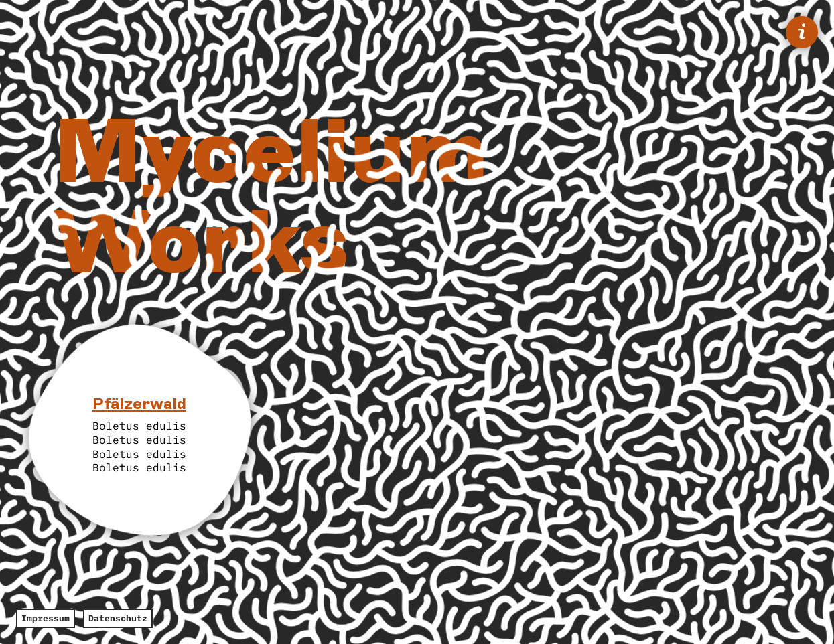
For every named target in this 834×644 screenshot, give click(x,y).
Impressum (46, 618)
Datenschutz (118, 618)
